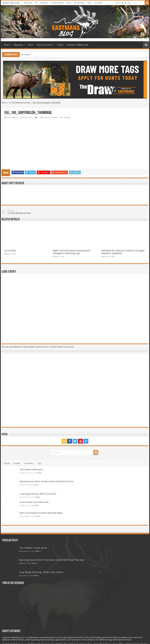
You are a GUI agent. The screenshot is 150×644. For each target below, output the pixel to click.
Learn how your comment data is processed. (55, 327)
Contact (60, 45)
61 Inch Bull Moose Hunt (20, 103)
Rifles (69, 3)
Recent (7, 444)
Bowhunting (79, 3)
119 (39, 496)
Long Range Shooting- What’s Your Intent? (38, 474)
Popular (17, 444)
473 (40, 453)
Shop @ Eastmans (44, 45)
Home (6, 45)
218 (37, 465)
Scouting (98, 3)
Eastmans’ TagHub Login (78, 45)
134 (37, 486)
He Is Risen (26, 54)
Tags (39, 444)
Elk (36, 3)
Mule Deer (28, 3)
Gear (89, 3)
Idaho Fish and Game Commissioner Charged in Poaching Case (72, 232)
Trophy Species (57, 3)
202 (38, 477)
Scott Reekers (12, 118)
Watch (31, 45)
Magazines (18, 45)
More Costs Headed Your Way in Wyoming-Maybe (41, 493)
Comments (29, 444)
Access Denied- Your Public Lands (34, 482)
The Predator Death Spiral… (32, 450)
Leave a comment (51, 118)
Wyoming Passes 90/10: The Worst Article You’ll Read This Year (47, 462)
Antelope (44, 3)
